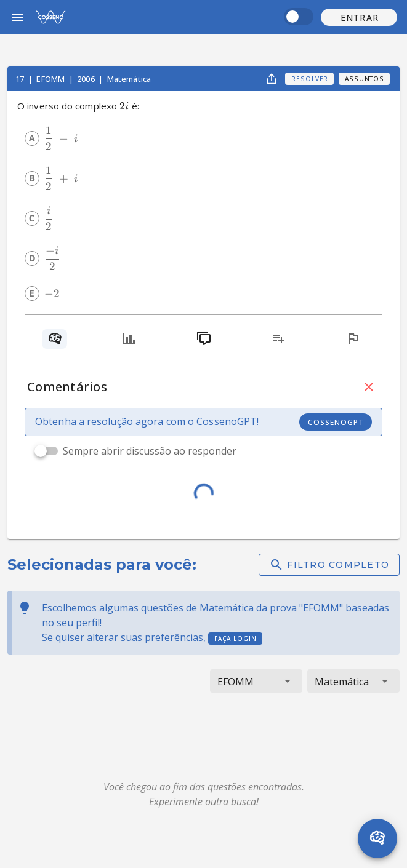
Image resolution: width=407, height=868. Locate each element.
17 (21, 79)
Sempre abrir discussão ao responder (150, 451)
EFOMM (51, 79)
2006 (87, 79)
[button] (359, 17)
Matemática (129, 79)
